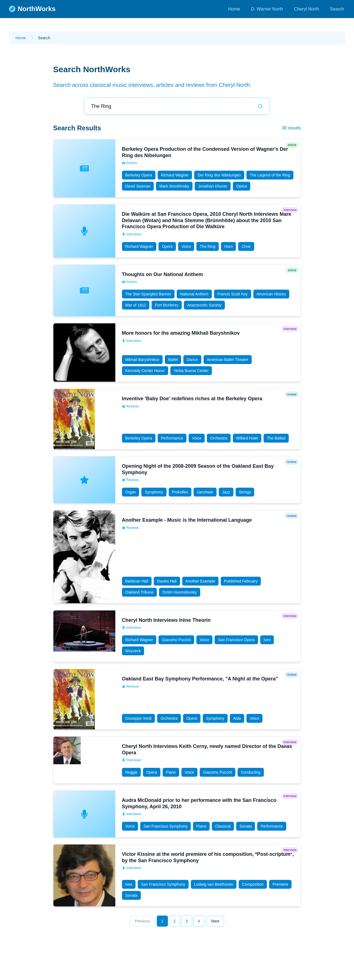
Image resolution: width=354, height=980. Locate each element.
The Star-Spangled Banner (148, 294)
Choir (246, 246)
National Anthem (194, 294)
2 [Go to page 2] (175, 921)
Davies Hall (167, 581)
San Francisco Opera (236, 640)
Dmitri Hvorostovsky (179, 592)
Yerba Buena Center (191, 371)
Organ (131, 492)
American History (271, 294)
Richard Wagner (175, 175)
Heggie (131, 772)
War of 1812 (136, 305)
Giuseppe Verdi (139, 718)
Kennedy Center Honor (145, 371)
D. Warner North (267, 9)
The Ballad (276, 438)
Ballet (173, 360)
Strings (245, 492)
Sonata (246, 826)
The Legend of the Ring (270, 175)
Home (234, 9)
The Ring (208, 246)
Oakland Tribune (140, 592)
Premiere (280, 884)
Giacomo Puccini (176, 640)
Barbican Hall (137, 581)
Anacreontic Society (204, 305)
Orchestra (219, 438)
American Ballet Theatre (228, 360)
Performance (172, 438)
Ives (267, 640)
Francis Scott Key (233, 294)
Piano (171, 772)
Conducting (251, 772)
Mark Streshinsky (174, 186)
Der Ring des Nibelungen (219, 175)
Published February (241, 581)
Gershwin (205, 492)
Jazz (226, 492)
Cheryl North (306, 9)
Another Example (200, 581)
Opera (242, 186)
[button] (177, 168)
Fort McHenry (167, 305)
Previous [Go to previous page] (142, 921)
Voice (186, 246)
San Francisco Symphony (166, 826)
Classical (223, 826)
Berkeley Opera (139, 175)
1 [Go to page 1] (162, 921)
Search (337, 9)
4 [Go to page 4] (199, 921)
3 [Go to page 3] (187, 921)
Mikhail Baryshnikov (142, 360)
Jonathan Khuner (213, 186)
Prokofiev (180, 492)
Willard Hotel (247, 438)
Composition (253, 884)
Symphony (154, 492)
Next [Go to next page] (215, 921)
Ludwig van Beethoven (214, 884)
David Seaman (138, 186)
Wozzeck (133, 651)
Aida (237, 718)
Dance (192, 360)
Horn (228, 246)
